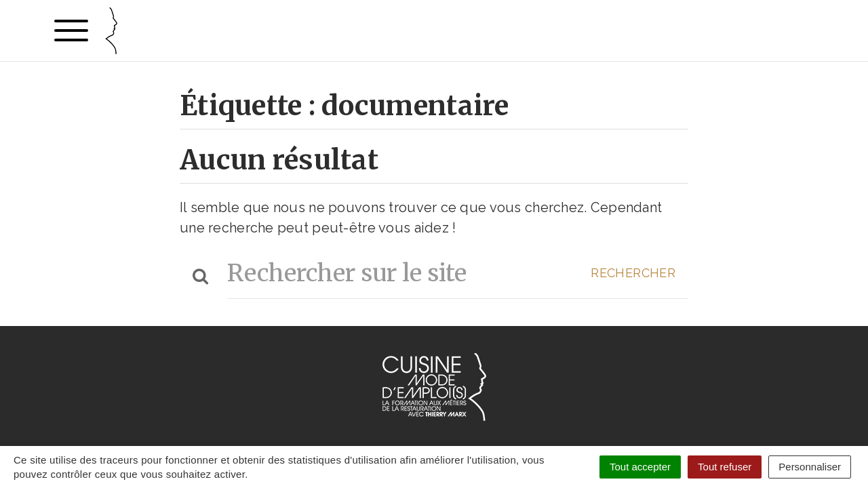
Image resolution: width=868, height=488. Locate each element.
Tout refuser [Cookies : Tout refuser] (725, 467)
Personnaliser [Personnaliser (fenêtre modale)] (810, 467)
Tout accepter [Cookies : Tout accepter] (640, 467)
